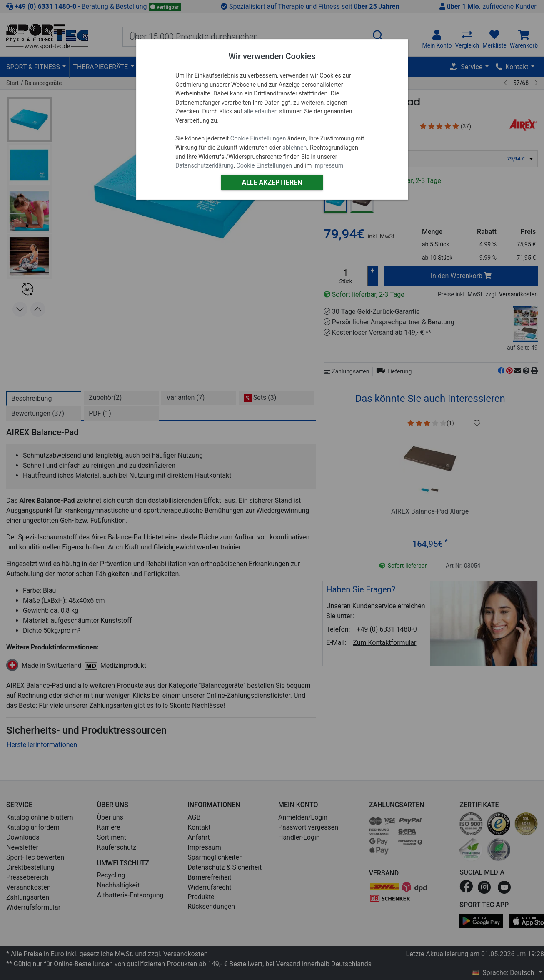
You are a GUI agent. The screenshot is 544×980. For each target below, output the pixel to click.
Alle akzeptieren (272, 182)
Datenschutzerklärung (205, 166)
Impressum (328, 166)
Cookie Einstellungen (258, 139)
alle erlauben (261, 112)
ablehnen (295, 148)
